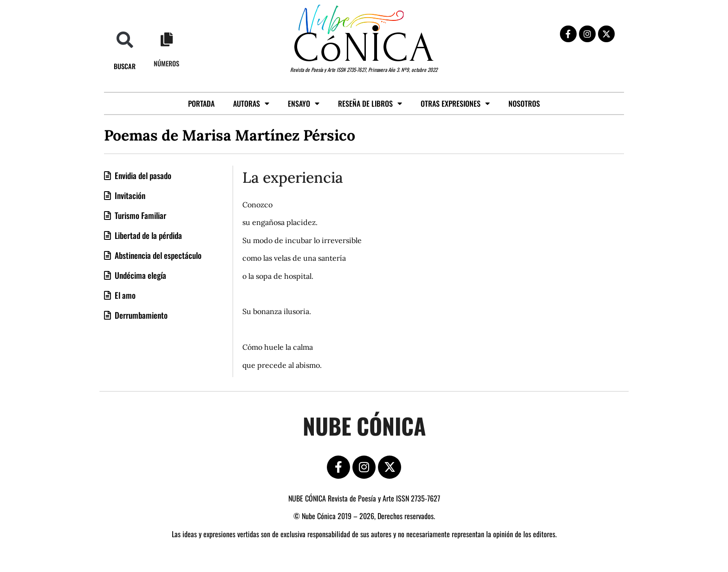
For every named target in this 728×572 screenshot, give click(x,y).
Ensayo (304, 103)
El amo (124, 295)
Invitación (129, 195)
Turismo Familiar (140, 215)
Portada (201, 103)
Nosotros (524, 103)
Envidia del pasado (142, 175)
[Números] (167, 39)
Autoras (251, 103)
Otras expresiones (455, 103)
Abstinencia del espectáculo (157, 255)
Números (166, 63)
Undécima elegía (140, 275)
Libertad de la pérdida (147, 235)
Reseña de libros (370, 103)
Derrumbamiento (140, 315)
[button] (125, 40)
